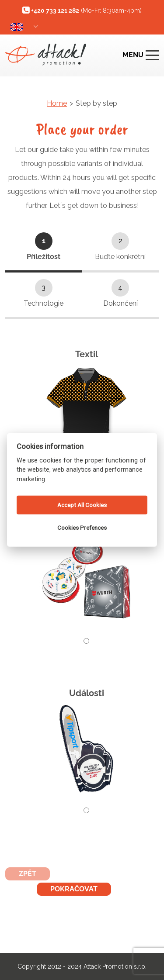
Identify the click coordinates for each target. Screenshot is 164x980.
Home (57, 103)
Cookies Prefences (82, 528)
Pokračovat (74, 889)
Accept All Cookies (82, 505)
